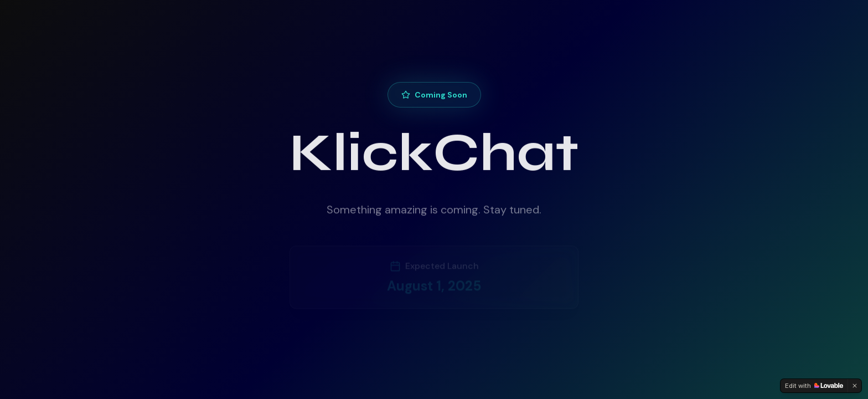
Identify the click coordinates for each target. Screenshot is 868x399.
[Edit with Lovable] (814, 386)
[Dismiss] (855, 386)
